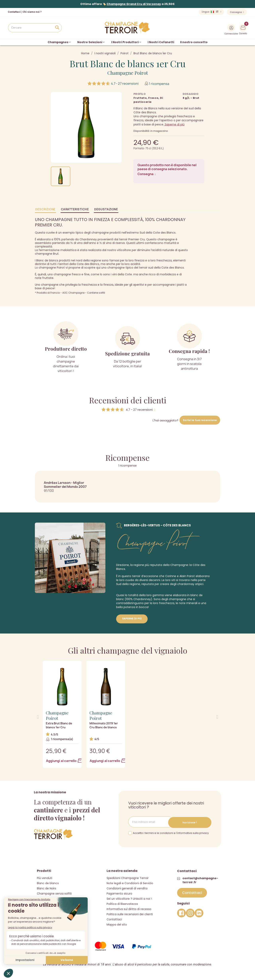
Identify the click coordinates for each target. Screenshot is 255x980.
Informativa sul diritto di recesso (129, 908)
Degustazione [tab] (106, 209)
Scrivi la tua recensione (200, 420)
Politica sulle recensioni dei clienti (130, 914)
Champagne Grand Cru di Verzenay (134, 4)
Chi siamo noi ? (32, 12)
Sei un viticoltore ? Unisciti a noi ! (129, 898)
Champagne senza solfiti (54, 893)
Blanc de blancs (48, 883)
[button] (38, 717)
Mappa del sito (117, 924)
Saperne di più (174, 124)
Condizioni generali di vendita (127, 888)
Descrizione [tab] (45, 209)
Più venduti (45, 877)
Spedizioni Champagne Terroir (128, 877)
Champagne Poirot (128, 73)
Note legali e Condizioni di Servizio (130, 883)
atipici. (200, 584)
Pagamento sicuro (119, 893)
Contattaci (114, 919)
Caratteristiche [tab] (75, 209)
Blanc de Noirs (47, 888)
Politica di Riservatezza (122, 903)
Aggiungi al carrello (62, 761)
